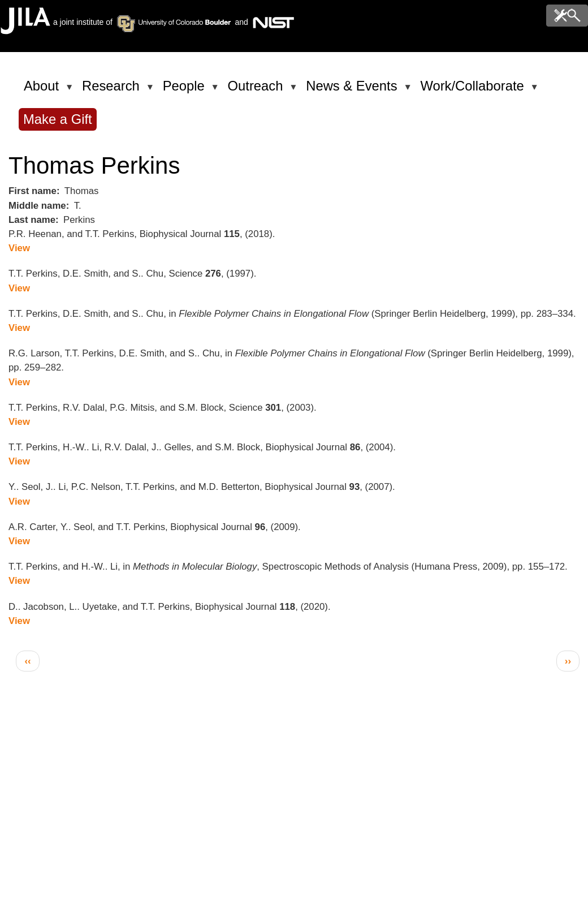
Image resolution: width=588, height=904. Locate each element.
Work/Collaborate (474, 91)
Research (113, 91)
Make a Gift (58, 119)
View (19, 248)
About (43, 91)
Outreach (258, 91)
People (186, 91)
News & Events (353, 91)
